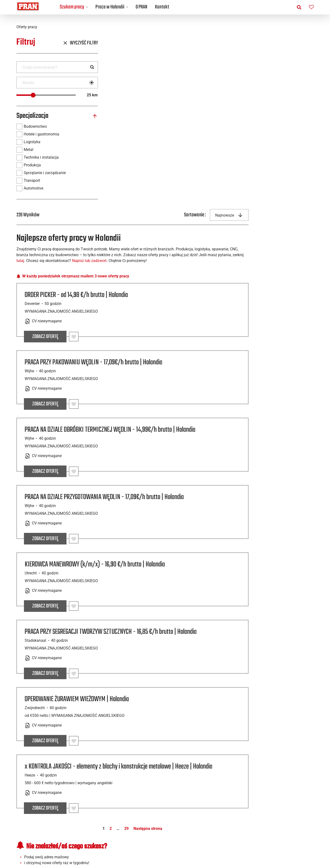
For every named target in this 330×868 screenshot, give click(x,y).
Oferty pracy (52, 792)
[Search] (92, 67)
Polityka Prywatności (275, 798)
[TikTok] (309, 845)
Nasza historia (126, 804)
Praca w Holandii (110, 7)
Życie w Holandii (200, 798)
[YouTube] (298, 845)
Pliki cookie (275, 804)
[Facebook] (264, 845)
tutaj (183, 89)
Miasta (52, 810)
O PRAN (141, 7)
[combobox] (294, 43)
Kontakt (162, 7)
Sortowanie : (260, 43)
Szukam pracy (72, 7)
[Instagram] (287, 845)
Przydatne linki (275, 792)
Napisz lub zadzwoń (252, 89)
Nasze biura (126, 798)
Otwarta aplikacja (52, 798)
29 (210, 665)
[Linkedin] (276, 845)
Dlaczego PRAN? (126, 810)
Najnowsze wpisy (200, 792)
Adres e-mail (128, 709)
